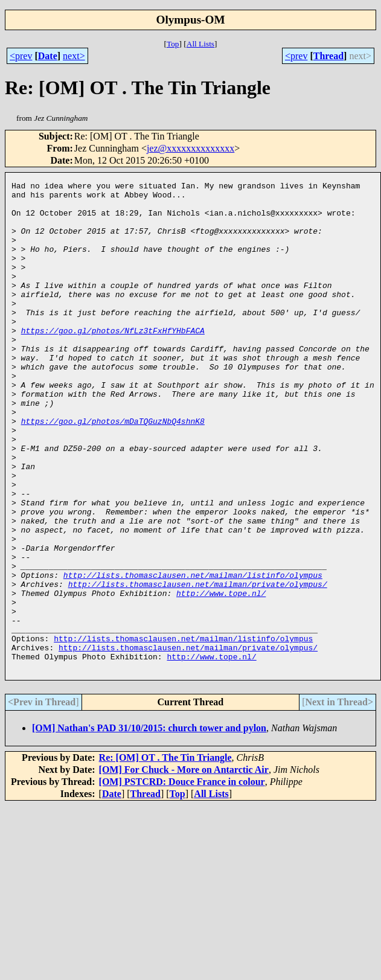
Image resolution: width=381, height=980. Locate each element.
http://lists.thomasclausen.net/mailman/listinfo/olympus (193, 655)
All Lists (200, 44)
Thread (328, 56)
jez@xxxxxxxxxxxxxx (191, 148)
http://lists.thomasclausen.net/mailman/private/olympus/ (198, 665)
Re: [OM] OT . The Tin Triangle (165, 855)
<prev (21, 56)
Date (48, 56)
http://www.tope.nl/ (221, 676)
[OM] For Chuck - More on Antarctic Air (184, 867)
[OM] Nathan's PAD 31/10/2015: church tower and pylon (149, 826)
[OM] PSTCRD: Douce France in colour (182, 879)
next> (74, 56)
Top (173, 44)
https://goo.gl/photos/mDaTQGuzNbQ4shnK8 (113, 470)
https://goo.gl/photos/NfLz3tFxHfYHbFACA (113, 361)
